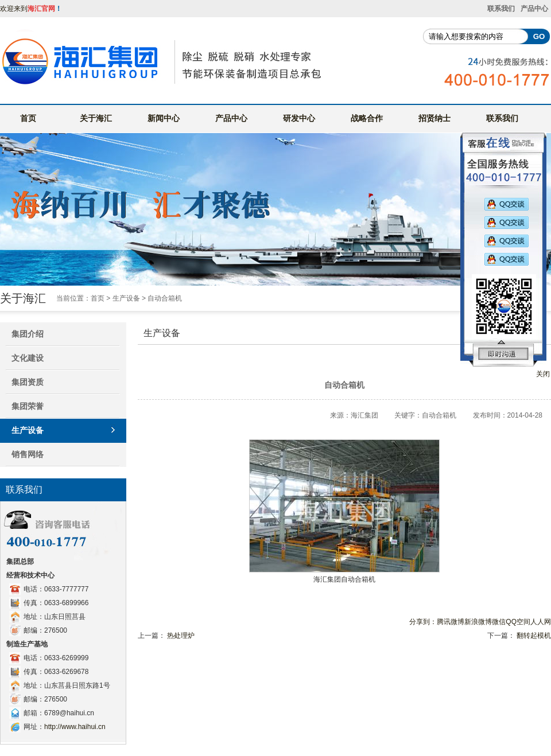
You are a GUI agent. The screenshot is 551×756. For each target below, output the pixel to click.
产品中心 (534, 9)
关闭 (543, 374)
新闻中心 (164, 118)
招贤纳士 (434, 118)
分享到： (423, 622)
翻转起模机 (534, 636)
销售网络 (28, 454)
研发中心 (299, 118)
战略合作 (367, 118)
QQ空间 (518, 622)
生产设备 (126, 298)
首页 (28, 118)
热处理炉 (181, 636)
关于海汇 (96, 118)
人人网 (541, 622)
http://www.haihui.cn (75, 727)
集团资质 (28, 382)
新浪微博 (478, 622)
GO (539, 36)
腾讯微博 (451, 622)
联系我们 (501, 9)
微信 (499, 622)
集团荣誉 (28, 406)
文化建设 (28, 358)
